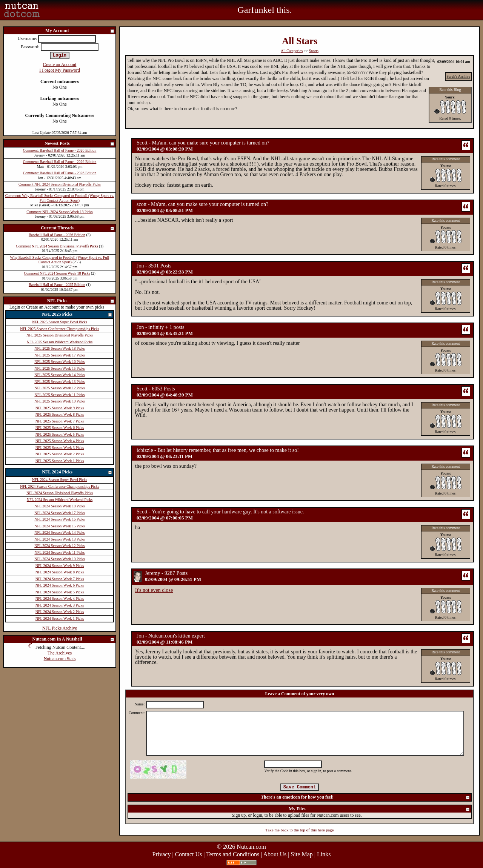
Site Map (302, 854)
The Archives (60, 653)
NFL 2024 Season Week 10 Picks (59, 559)
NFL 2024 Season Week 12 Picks (59, 546)
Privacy (162, 854)
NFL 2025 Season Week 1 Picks (60, 461)
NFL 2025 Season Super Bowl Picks (60, 322)
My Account (80, 31)
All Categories (292, 51)
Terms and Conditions (233, 854)
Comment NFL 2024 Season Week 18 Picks (59, 212)
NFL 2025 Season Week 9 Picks (60, 408)
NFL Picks (81, 301)
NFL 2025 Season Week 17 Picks (59, 355)
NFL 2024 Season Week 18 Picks (59, 506)
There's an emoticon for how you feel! (365, 798)
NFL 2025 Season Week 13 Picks (59, 382)
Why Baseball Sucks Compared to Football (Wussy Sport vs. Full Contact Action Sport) (60, 260)
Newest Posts (80, 144)
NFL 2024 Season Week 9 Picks (60, 566)
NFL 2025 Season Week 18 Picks (59, 348)
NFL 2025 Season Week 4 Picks (60, 441)
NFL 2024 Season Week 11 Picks (60, 552)
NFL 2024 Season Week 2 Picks (60, 612)
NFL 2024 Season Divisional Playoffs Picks (60, 493)
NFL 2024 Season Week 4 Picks (60, 598)
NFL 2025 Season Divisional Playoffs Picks (60, 335)
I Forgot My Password (59, 70)
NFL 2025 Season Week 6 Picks (60, 428)
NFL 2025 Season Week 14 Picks (59, 375)
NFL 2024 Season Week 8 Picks (60, 572)
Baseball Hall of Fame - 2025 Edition (57, 285)
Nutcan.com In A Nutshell (73, 640)
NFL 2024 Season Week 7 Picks (60, 579)
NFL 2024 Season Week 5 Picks (60, 592)
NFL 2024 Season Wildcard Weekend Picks (60, 500)
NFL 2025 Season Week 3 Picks (60, 448)
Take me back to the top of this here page (300, 830)
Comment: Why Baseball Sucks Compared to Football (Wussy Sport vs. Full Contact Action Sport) (60, 198)
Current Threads (78, 228)
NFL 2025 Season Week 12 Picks (59, 388)
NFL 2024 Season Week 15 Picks (59, 526)
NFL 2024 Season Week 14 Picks (59, 532)
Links (324, 854)
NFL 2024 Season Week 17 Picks (59, 513)
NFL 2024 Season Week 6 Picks (60, 585)
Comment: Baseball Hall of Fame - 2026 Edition (60, 150)
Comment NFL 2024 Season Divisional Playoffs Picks (60, 184)
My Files (379, 809)
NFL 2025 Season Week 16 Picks (59, 362)
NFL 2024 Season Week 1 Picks (60, 618)
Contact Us (189, 854)
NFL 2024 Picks (77, 472)
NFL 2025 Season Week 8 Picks (60, 414)
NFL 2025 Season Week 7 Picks (60, 421)
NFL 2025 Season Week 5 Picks (60, 434)
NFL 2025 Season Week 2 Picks (60, 454)
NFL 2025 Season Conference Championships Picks (59, 329)
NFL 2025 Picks (77, 315)
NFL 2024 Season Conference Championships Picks (59, 486)
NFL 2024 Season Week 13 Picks (59, 539)
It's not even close (154, 590)
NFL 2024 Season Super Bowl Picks (60, 480)
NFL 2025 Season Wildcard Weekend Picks (60, 342)
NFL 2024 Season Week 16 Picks (59, 519)
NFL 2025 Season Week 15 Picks (59, 368)
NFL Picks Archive (60, 628)
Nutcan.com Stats (60, 659)
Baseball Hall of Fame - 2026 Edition (57, 235)
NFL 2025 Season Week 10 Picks (59, 401)
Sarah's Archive (458, 76)
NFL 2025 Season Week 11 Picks (60, 395)
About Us (275, 854)
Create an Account (60, 65)
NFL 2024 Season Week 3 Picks (60, 605)
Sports (314, 51)
